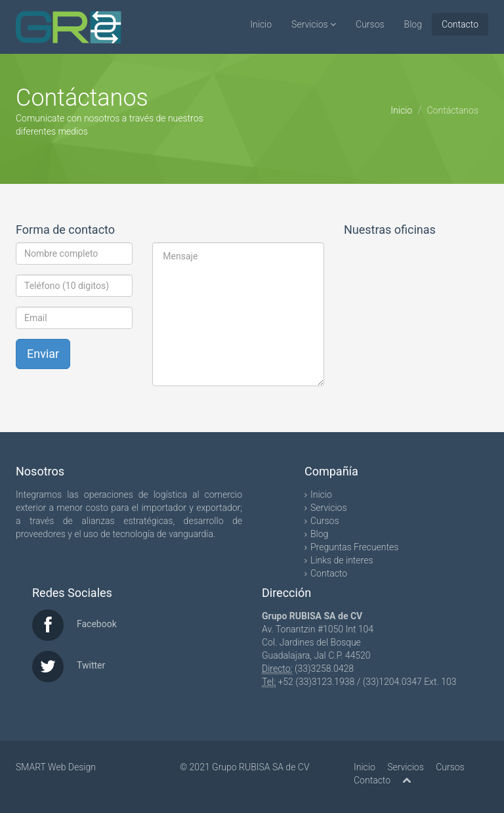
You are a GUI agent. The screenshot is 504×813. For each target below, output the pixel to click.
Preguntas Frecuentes (354, 547)
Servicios (314, 24)
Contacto (460, 24)
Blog (413, 24)
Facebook (97, 624)
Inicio (261, 24)
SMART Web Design (56, 767)
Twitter (91, 665)
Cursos (370, 24)
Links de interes (342, 560)
